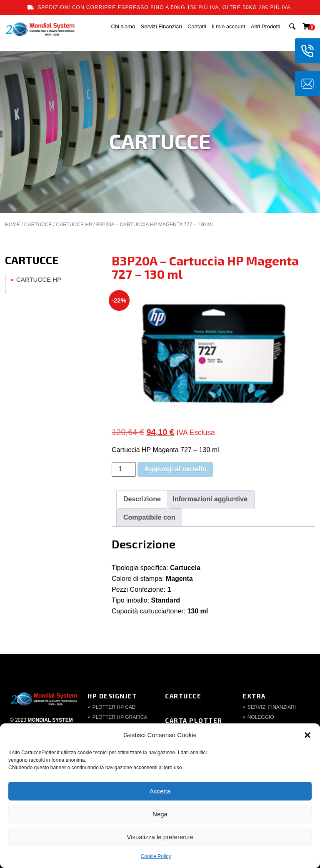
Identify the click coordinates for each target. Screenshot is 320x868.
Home (12, 225)
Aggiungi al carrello (175, 469)
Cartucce (183, 696)
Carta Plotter (194, 720)
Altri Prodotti (266, 26)
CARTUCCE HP (74, 225)
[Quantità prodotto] (124, 469)
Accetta (160, 791)
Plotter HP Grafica (120, 717)
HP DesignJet (112, 696)
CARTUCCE (38, 225)
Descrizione (142, 499)
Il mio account (228, 26)
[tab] (142, 499)
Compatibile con (149, 517)
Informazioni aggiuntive (210, 499)
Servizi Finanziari (161, 26)
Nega (160, 814)
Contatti (197, 26)
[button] (307, 735)
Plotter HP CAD (114, 707)
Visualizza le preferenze (160, 837)
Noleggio (261, 717)
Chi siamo (123, 26)
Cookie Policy (156, 856)
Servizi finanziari (272, 707)
